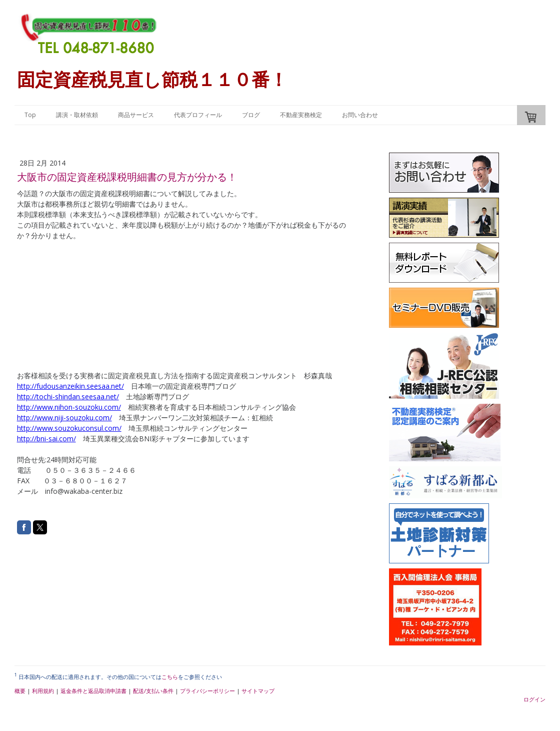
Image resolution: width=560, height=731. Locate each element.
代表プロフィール (198, 115)
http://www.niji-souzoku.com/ (64, 418)
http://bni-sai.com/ (46, 439)
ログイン (534, 699)
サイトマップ (258, 691)
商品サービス (136, 115)
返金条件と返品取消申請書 (93, 691)
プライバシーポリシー (207, 691)
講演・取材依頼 (77, 115)
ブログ (251, 115)
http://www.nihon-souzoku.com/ (69, 407)
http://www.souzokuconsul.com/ (69, 428)
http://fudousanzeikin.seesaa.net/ (70, 386)
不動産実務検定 (301, 115)
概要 (20, 691)
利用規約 (43, 691)
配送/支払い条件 (153, 691)
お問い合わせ (360, 115)
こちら (170, 677)
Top (30, 115)
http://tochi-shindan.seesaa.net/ (68, 397)
